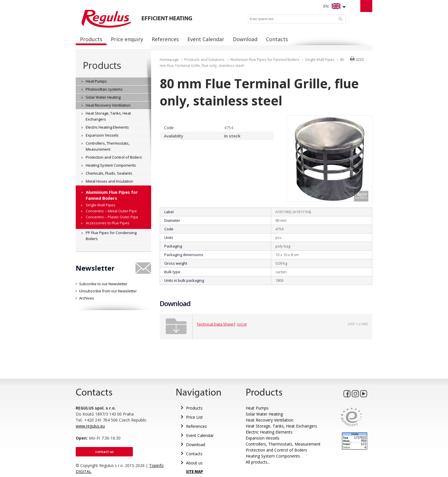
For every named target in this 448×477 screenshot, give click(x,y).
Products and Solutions (204, 59)
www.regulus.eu (90, 426)
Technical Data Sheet (215, 324)
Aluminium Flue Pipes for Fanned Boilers (265, 59)
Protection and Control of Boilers (276, 450)
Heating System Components (273, 456)
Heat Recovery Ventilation (270, 420)
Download (196, 445)
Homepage (169, 59)
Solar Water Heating (264, 414)
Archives (87, 298)
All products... (258, 462)
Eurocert (351, 417)
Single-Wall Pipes (320, 59)
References (196, 426)
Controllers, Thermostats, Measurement (283, 444)
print (360, 59)
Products (102, 65)
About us (194, 463)
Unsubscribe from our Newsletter (108, 291)
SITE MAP (194, 472)
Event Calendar (200, 435)
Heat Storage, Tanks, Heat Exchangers (281, 426)
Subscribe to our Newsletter (103, 284)
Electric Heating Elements (269, 432)
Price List (194, 417)
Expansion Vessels (263, 438)
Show (242, 324)
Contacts (194, 454)
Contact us (104, 452)
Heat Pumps (257, 408)
